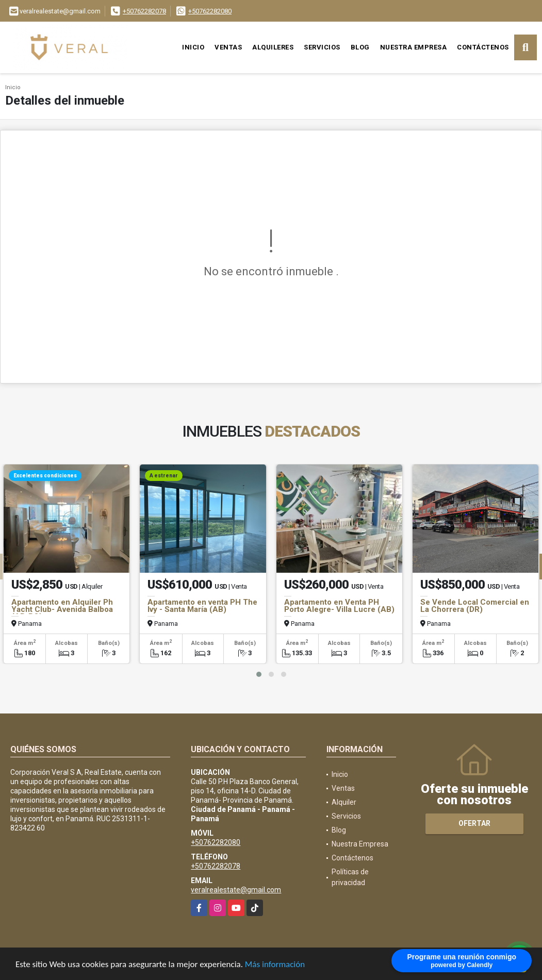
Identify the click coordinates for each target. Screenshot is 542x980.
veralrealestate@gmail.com (236, 890)
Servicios (322, 47)
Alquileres (273, 47)
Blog (360, 47)
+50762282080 (210, 11)
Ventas (228, 47)
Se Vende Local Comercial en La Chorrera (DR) (475, 606)
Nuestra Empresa (414, 47)
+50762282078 (144, 11)
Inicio (193, 47)
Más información (275, 965)
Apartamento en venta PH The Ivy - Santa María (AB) (202, 606)
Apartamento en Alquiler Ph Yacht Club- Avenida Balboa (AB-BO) (62, 609)
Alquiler (344, 802)
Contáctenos (483, 47)
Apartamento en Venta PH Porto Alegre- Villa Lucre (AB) (339, 606)
